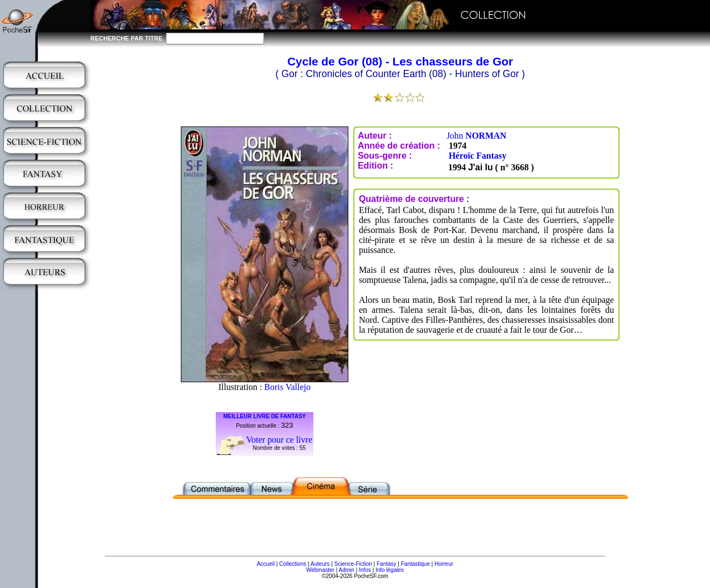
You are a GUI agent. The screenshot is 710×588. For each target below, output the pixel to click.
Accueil (266, 564)
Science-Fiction (353, 564)
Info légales (390, 570)
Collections (293, 564)
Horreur (444, 564)
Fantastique (415, 564)
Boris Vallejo (287, 387)
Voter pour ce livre (279, 440)
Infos (365, 570)
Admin (347, 570)
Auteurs (320, 564)
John (476, 136)
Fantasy (387, 564)
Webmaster (320, 570)
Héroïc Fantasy (478, 156)
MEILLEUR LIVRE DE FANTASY (265, 416)
